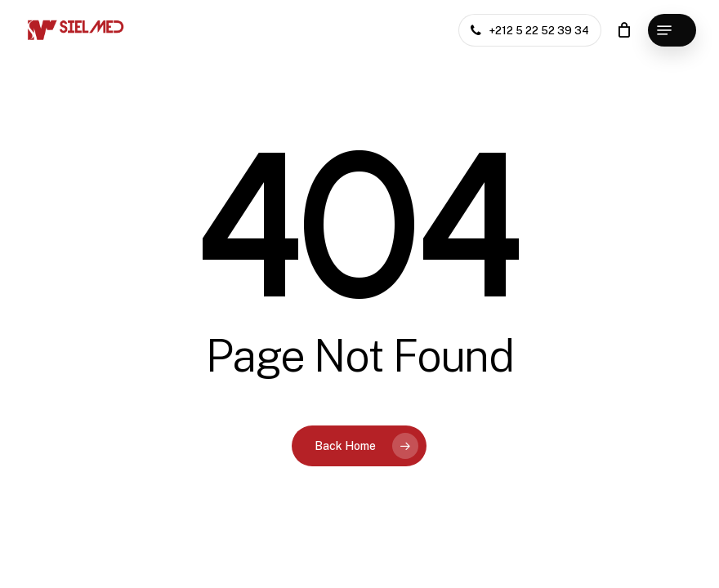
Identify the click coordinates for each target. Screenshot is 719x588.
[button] (672, 30)
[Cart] (624, 30)
